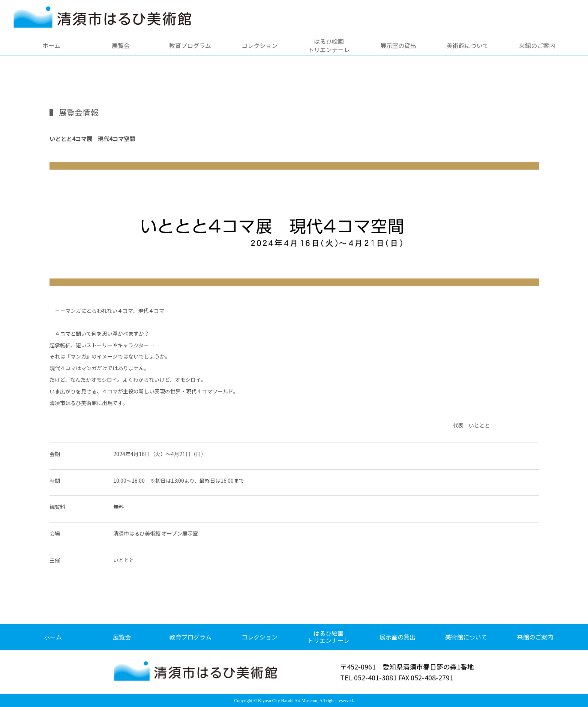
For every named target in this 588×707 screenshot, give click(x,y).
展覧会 (121, 45)
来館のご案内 (537, 45)
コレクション (259, 45)
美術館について (468, 45)
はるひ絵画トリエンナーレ (329, 45)
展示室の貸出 (398, 45)
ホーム (51, 45)
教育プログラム (190, 45)
